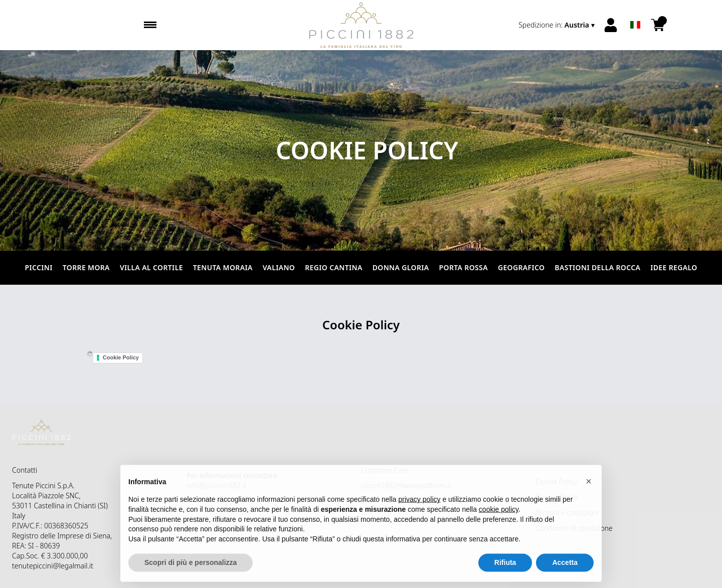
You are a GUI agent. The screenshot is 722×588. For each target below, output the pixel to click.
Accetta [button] (565, 568)
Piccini (38, 267)
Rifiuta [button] (505, 568)
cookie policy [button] (499, 514)
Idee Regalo (674, 267)
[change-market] (558, 25)
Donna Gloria (401, 267)
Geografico (521, 267)
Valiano (279, 267)
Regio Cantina (333, 267)
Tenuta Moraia (223, 267)
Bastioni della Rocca (597, 267)
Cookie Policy (121, 357)
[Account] (611, 25)
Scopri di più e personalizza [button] (191, 568)
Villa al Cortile (151, 267)
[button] (589, 486)
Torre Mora (86, 267)
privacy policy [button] (420, 505)
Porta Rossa (464, 267)
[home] (361, 25)
